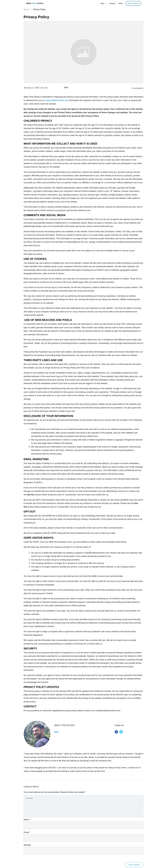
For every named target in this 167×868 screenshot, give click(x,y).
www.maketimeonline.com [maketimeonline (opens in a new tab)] (57, 100)
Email (27, 832)
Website (27, 845)
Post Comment (134, 865)
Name (27, 820)
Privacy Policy (36, 17)
